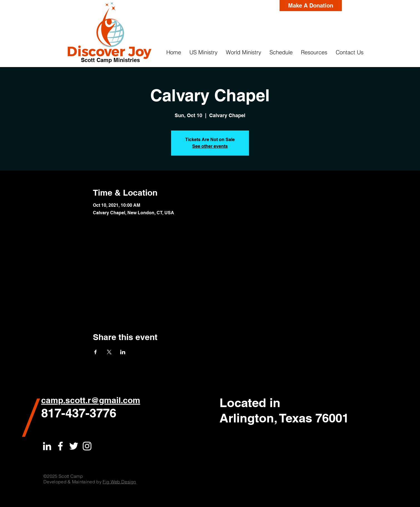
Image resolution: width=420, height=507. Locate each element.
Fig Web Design (119, 482)
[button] (203, 52)
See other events (210, 146)
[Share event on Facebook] (96, 352)
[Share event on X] (109, 352)
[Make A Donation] (311, 6)
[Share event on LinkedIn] (123, 352)
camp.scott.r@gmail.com (91, 400)
